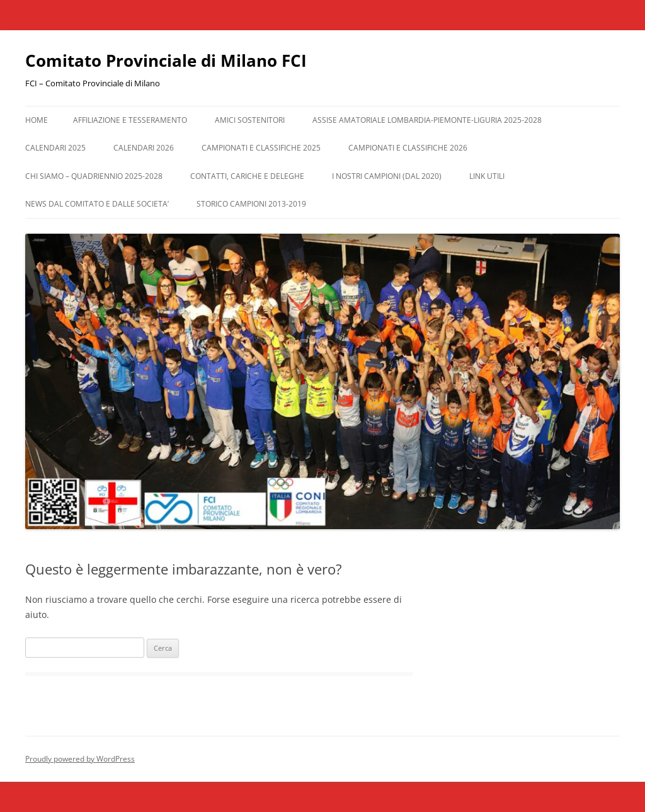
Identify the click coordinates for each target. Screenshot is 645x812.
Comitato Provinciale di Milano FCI (166, 60)
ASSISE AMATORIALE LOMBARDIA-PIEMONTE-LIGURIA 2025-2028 (427, 120)
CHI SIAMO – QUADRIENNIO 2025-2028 (94, 176)
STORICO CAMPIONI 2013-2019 (251, 204)
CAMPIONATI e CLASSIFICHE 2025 (261, 148)
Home (37, 120)
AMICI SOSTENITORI (250, 120)
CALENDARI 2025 (55, 148)
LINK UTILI (487, 176)
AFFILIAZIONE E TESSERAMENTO (130, 120)
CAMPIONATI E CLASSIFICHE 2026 (408, 148)
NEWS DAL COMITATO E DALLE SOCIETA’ (97, 204)
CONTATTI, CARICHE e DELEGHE (247, 176)
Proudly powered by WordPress (80, 759)
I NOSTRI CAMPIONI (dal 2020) (387, 176)
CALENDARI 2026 (144, 148)
